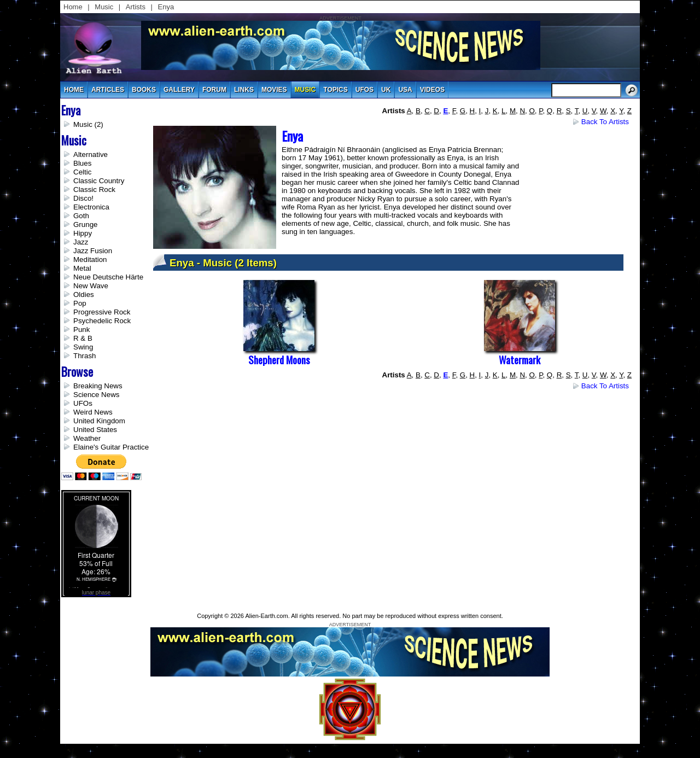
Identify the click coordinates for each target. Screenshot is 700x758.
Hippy (83, 233)
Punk (81, 330)
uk (386, 90)
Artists (136, 7)
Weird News (93, 412)
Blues (82, 163)
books (144, 90)
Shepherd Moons (279, 360)
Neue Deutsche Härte (108, 277)
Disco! (83, 198)
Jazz (81, 242)
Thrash (84, 356)
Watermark (520, 360)
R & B (83, 338)
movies (274, 90)
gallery (179, 90)
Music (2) (88, 124)
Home (73, 7)
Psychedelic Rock (102, 321)
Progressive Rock (102, 312)
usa (405, 90)
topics (335, 90)
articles (108, 90)
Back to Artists (605, 122)
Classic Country (99, 181)
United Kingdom (99, 421)
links (244, 90)
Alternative (91, 154)
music (305, 90)
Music (104, 7)
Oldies (84, 295)
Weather (87, 438)
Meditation (90, 260)
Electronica (91, 207)
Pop (80, 303)
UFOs (364, 90)
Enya (166, 7)
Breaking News (98, 386)
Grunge (85, 225)
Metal (82, 268)
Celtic (82, 172)
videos (432, 90)
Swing (83, 347)
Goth (81, 216)
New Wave (91, 286)
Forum (214, 90)
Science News (96, 395)
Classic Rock (94, 189)
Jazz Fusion (93, 251)
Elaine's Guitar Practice (111, 447)
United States (95, 430)
